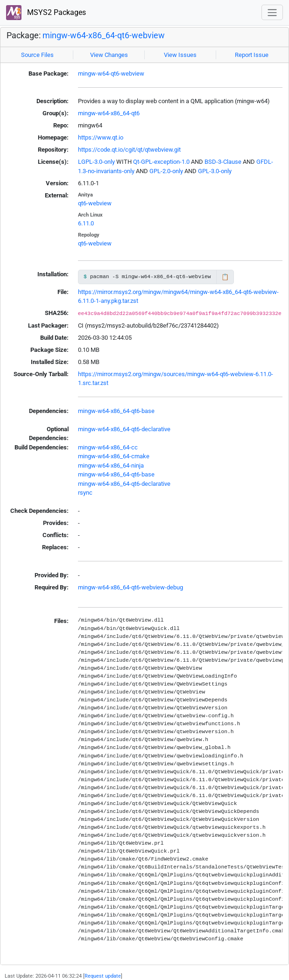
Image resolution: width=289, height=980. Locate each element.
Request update (103, 976)
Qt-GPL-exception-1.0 (161, 162)
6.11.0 (86, 223)
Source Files (37, 55)
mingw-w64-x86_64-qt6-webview (104, 35)
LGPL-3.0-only (96, 162)
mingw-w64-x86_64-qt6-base (116, 411)
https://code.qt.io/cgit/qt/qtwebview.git (129, 150)
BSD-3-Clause (223, 162)
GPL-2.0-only (166, 171)
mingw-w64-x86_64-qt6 (109, 113)
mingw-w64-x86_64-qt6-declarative (124, 429)
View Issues (180, 55)
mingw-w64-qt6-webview (111, 73)
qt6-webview (95, 203)
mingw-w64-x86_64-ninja (111, 465)
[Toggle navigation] (272, 12)
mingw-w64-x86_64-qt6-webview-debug (130, 587)
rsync (85, 493)
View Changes (109, 55)
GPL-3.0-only (215, 171)
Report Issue (252, 55)
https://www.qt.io (101, 137)
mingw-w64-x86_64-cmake (114, 456)
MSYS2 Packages (46, 13)
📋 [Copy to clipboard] (225, 277)
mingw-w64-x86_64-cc (108, 447)
